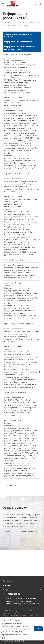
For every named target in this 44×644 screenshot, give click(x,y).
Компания (8, 581)
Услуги (6, 589)
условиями (19, 623)
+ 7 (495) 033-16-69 (14, 594)
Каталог (6, 585)
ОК (38, 629)
